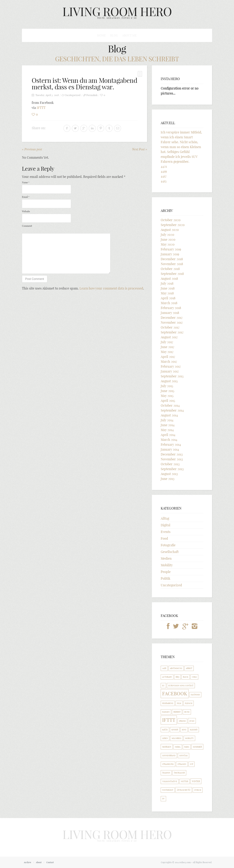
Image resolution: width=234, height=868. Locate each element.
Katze (165, 730)
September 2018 (172, 274)
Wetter (185, 781)
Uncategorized (73, 95)
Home (102, 35)
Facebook (175, 694)
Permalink (92, 95)
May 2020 (168, 244)
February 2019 (171, 249)
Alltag (165, 518)
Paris (187, 747)
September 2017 (172, 332)
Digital (166, 525)
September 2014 (172, 410)
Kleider (194, 730)
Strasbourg (168, 764)
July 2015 (167, 386)
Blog (114, 35)
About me (129, 35)
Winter (196, 781)
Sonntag (183, 756)
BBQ (177, 677)
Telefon (166, 773)
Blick (186, 677)
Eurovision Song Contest (181, 686)
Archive (28, 862)
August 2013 (169, 474)
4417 (164, 176)
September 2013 (172, 469)
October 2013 (170, 464)
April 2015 (168, 401)
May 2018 (167, 293)
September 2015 (172, 376)
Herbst (177, 712)
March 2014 (169, 440)
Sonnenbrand (169, 756)
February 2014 (171, 444)
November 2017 (172, 322)
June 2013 (168, 479)
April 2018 (168, 298)
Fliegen (166, 712)
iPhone (182, 721)
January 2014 (170, 449)
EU (163, 686)
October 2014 (170, 405)
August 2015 (169, 381)
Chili (194, 677)
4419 (164, 171)
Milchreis (176, 738)
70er (164, 668)
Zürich (198, 790)
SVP (192, 764)
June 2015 (167, 391)
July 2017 (167, 342)
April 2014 (168, 435)
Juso (192, 721)
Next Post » (140, 149)
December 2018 (172, 259)
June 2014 (168, 425)
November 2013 (172, 459)
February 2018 (171, 308)
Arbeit (189, 668)
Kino (184, 730)
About (39, 862)
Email (26, 197)
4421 (164, 166)
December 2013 (172, 454)
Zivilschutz (184, 790)
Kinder (175, 730)
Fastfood (195, 695)
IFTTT (41, 108)
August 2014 (169, 415)
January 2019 (170, 254)
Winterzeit (168, 790)
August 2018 (169, 279)
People (166, 572)
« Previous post (32, 149)
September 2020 (173, 225)
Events (166, 532)
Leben (165, 738)
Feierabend (168, 703)
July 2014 (167, 420)
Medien (166, 558)
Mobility (167, 565)
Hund (187, 712)
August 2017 (169, 337)
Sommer (197, 747)
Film (179, 703)
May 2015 (167, 396)
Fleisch (189, 703)
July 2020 (167, 235)
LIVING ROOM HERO (117, 12)
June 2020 (168, 239)
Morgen (167, 747)
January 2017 (170, 371)
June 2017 (167, 347)
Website (26, 211)
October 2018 (170, 269)
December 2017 (172, 318)
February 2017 (171, 366)
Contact (50, 862)
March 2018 (169, 303)
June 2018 (168, 288)
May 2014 (167, 430)
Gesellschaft (170, 552)
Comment (27, 226)
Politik (166, 578)
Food (164, 538)
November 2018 (172, 264)
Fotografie (168, 545)
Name (26, 182)
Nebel (178, 747)
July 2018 (167, 283)
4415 (164, 181)
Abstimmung (176, 668)
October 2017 (170, 327)
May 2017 (167, 352)
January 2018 (170, 313)
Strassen (182, 764)
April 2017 (168, 357)
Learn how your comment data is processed (111, 288)
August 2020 (170, 230)
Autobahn (167, 677)
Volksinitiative (170, 781)
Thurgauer (179, 773)
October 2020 (171, 220)
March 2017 (169, 362)
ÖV (163, 799)
